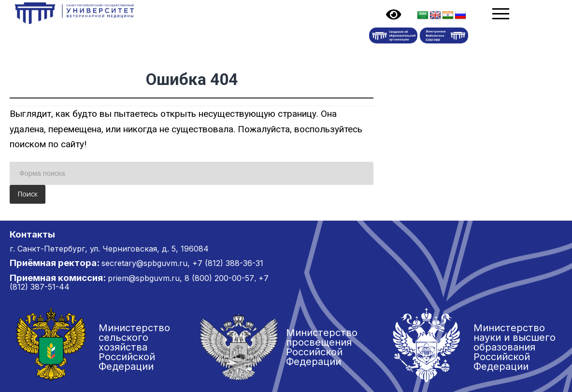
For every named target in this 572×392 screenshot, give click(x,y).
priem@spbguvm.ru (144, 278)
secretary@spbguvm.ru (144, 263)
